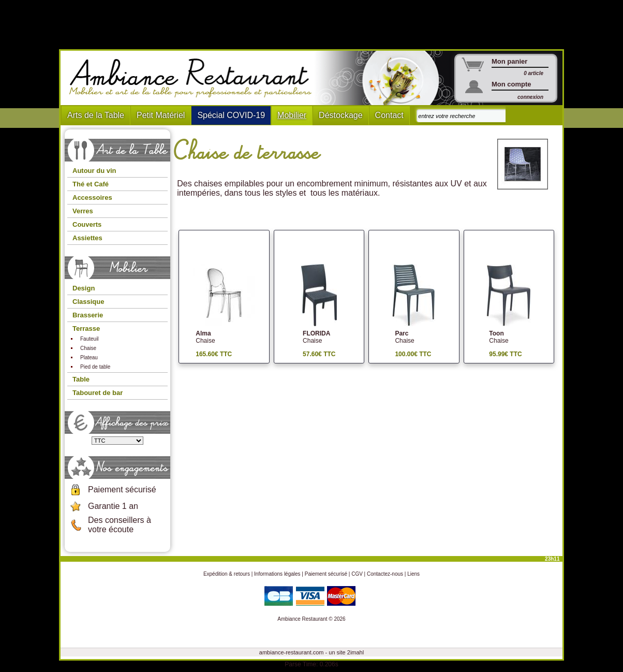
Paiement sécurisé (122, 490)
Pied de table (95, 367)
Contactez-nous (385, 574)
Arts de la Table (96, 115)
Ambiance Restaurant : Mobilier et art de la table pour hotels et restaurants (194, 78)
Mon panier (509, 61)
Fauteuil (90, 339)
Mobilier (292, 115)
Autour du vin (94, 171)
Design (84, 288)
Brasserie (88, 315)
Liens (413, 574)
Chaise (88, 348)
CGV (357, 574)
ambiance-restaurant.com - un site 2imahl (311, 652)
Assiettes (87, 238)
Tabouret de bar (98, 393)
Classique (88, 302)
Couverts (87, 224)
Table (81, 379)
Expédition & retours (227, 574)
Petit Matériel (161, 115)
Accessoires (92, 198)
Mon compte (511, 84)
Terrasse (86, 328)
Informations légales (277, 574)
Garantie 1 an (113, 506)
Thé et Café (91, 184)
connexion (530, 97)
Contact (389, 115)
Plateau (89, 357)
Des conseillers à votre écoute (120, 525)
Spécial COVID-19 (231, 115)
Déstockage (341, 115)
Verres (83, 211)
